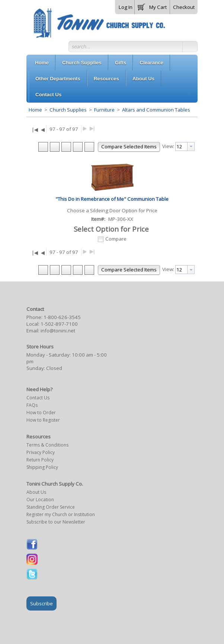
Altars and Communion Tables (156, 110)
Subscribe (41, 603)
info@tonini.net (58, 331)
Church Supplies (68, 110)
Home (35, 110)
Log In (126, 7)
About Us (36, 492)
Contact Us (38, 398)
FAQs (32, 405)
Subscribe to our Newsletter (56, 522)
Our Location (40, 500)
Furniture (104, 110)
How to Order (41, 413)
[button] (152, 6)
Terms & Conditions (47, 445)
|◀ (35, 129)
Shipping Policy (42, 467)
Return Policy (40, 460)
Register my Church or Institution (61, 514)
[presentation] (191, 146)
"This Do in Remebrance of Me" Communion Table (112, 199)
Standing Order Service (51, 507)
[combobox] (185, 146)
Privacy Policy (41, 452)
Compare (116, 239)
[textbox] (181, 146)
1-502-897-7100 (59, 324)
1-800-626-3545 (62, 317)
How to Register (43, 420)
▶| (92, 128)
